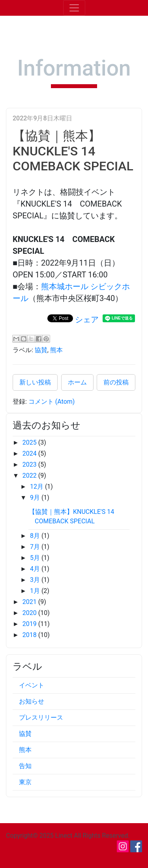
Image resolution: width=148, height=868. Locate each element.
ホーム (77, 382)
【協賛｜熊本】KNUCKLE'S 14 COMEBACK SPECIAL (73, 151)
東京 (25, 782)
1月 (36, 591)
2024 (30, 453)
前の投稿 (116, 382)
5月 (36, 558)
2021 (30, 602)
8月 (36, 536)
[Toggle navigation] (74, 8)
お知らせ (32, 701)
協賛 (41, 350)
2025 (30, 442)
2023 (30, 464)
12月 (37, 487)
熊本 (56, 350)
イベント (32, 685)
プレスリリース (41, 717)
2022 (30, 476)
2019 (30, 624)
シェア (87, 319)
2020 (30, 613)
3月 (36, 580)
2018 (30, 635)
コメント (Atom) (52, 402)
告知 (25, 766)
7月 (36, 547)
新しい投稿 (35, 382)
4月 (36, 569)
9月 (36, 498)
